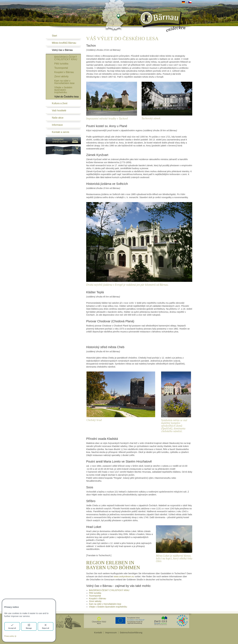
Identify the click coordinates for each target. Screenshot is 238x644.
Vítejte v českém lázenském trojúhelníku (63, 90)
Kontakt (98, 633)
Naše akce (58, 118)
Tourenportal (61, 68)
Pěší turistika (61, 64)
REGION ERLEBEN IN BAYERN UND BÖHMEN (113, 565)
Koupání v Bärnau (64, 72)
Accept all (12, 626)
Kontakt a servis (61, 132)
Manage (29, 626)
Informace (57, 125)
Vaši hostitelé (59, 111)
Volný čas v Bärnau (62, 50)
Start (54, 36)
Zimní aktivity (61, 76)
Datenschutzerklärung (131, 633)
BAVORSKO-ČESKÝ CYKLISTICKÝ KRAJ (66, 58)
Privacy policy (10, 636)
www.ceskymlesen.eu (124, 576)
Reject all (46, 626)
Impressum (111, 633)
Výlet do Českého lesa (66, 97)
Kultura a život (60, 103)
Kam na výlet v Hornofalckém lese (64, 82)
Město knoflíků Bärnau (64, 43)
